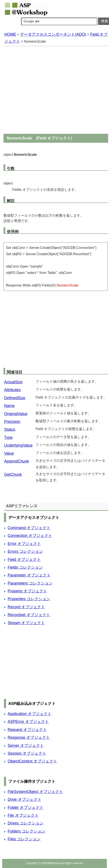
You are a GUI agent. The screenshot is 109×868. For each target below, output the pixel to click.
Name (9, 406)
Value (9, 453)
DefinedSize (15, 398)
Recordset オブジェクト (29, 615)
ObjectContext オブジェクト (32, 761)
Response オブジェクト (29, 737)
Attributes (12, 390)
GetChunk (13, 474)
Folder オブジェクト (26, 808)
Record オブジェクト (26, 607)
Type (8, 437)
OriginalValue (16, 414)
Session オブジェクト (27, 753)
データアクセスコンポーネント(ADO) (53, 34)
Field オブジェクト (24, 560)
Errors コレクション (25, 551)
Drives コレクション (26, 823)
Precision (12, 422)
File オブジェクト (23, 815)
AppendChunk (17, 461)
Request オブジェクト (27, 730)
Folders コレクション (26, 831)
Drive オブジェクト (25, 799)
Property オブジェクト (27, 591)
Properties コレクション (29, 599)
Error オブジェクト (24, 544)
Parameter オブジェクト (29, 575)
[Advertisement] (43, 90)
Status (10, 429)
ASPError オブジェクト (28, 722)
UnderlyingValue (18, 445)
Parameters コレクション (30, 583)
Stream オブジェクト (26, 623)
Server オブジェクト (26, 746)
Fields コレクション (25, 567)
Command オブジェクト (29, 528)
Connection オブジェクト (30, 536)
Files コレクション (24, 839)
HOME (10, 34)
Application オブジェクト (30, 714)
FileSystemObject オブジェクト (35, 792)
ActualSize (13, 382)
